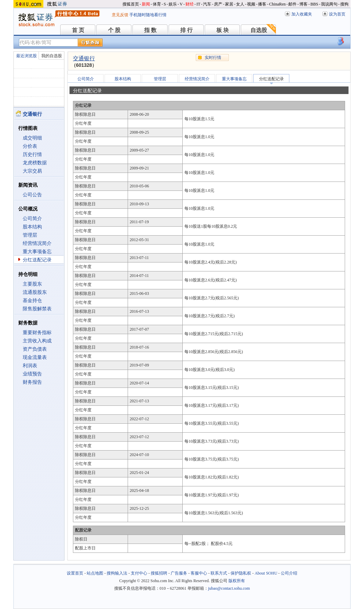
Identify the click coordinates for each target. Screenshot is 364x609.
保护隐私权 (241, 573)
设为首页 (337, 14)
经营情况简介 (37, 243)
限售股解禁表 (37, 309)
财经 (190, 4)
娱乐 (173, 4)
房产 (218, 4)
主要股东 (32, 284)
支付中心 (139, 573)
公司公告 (32, 195)
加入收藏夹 (302, 14)
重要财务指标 (37, 333)
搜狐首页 (131, 4)
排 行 (186, 30)
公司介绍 (289, 573)
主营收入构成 (37, 341)
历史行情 (32, 154)
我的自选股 (52, 56)
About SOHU (266, 573)
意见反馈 (120, 15)
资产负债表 (35, 349)
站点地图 (95, 573)
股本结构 (32, 227)
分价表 (30, 146)
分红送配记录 (37, 260)
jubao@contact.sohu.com (229, 588)
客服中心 (199, 573)
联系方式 (219, 573)
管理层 (30, 235)
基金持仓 (32, 301)
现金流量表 (35, 357)
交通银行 (84, 58)
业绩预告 (32, 374)
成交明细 (32, 138)
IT (198, 4)
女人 (240, 4)
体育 (157, 4)
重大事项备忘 (37, 252)
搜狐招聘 (159, 573)
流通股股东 (35, 292)
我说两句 (329, 4)
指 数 (150, 30)
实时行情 (213, 58)
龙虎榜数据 (35, 163)
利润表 (30, 366)
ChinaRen (277, 4)
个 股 (114, 30)
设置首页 (75, 573)
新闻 (146, 4)
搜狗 (344, 4)
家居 (229, 4)
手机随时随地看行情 (148, 15)
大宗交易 (32, 171)
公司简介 (32, 219)
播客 (262, 4)
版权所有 (237, 581)
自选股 (259, 30)
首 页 (78, 30)
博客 (303, 4)
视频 (251, 4)
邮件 (292, 4)
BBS (314, 4)
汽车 (207, 4)
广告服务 (179, 573)
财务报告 (32, 382)
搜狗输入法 (117, 573)
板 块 (223, 30)
